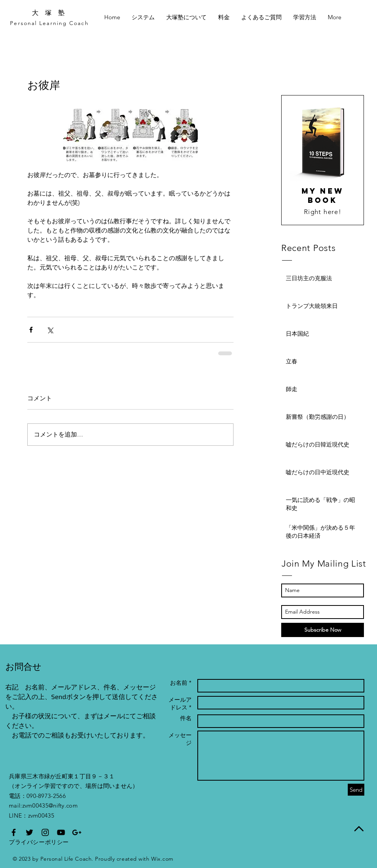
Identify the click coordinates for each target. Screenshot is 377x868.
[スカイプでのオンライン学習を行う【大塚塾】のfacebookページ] (14, 832)
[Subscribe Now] (323, 630)
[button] (261, 17)
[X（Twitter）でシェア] (50, 330)
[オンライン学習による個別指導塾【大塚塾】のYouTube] (61, 832)
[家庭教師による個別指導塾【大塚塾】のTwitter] (29, 832)
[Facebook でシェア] (31, 330)
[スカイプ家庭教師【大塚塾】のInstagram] (45, 832)
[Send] (356, 790)
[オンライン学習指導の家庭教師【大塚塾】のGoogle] (77, 832)
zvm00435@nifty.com (50, 805)
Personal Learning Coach (49, 23)
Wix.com (162, 859)
